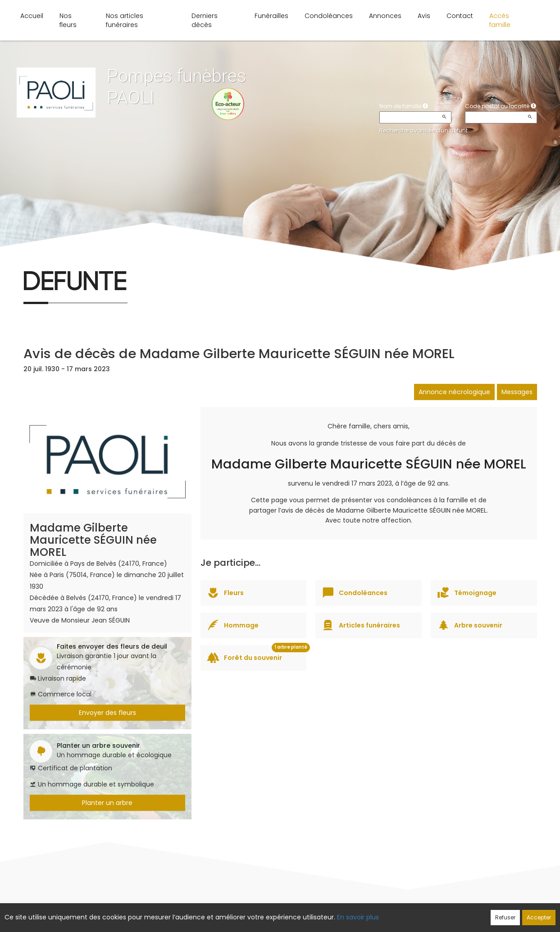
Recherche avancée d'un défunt (423, 130)
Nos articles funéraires (125, 20)
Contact (460, 16)
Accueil (32, 16)
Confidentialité (277, 913)
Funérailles (271, 16)
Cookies (320, 913)
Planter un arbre (107, 803)
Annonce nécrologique (454, 392)
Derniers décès (205, 20)
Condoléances (329, 16)
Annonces (385, 16)
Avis (424, 16)
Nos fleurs (68, 20)
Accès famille (500, 20)
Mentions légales (366, 913)
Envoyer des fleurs (107, 713)
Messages (517, 392)
